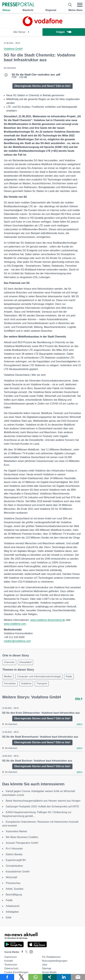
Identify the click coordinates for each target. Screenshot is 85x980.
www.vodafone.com (15, 624)
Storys (6, 10)
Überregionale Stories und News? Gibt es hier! (42, 86)
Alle (79, 699)
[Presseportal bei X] (25, 952)
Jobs (45, 965)
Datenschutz (11, 968)
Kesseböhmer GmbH (18, 872)
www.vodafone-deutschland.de (48, 620)
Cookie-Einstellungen (16, 972)
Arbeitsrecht (12, 906)
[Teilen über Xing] (50, 977)
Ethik (9, 918)
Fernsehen (10, 683)
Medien (8, 676)
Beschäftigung (14, 895)
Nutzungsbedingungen (55, 961)
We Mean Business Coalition (22, 837)
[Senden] (78, 977)
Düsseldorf (25, 662)
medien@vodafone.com (17, 641)
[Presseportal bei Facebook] (21, 952)
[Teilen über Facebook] (7, 977)
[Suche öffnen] (70, 5)
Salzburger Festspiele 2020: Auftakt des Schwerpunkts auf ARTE (42, 806)
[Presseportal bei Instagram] (30, 952)
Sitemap (47, 968)
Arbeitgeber (12, 912)
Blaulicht (28, 10)
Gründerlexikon (14, 866)
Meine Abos (76, 10)
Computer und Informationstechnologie (39, 676)
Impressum (11, 957)
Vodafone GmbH (13, 49)
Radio (69, 676)
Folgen (64, 32)
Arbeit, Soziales (15, 889)
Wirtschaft (11, 877)
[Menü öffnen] (80, 5)
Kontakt (9, 961)
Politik (9, 900)
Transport (42, 683)
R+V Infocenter (14, 849)
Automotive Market (16, 831)
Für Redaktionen (51, 957)
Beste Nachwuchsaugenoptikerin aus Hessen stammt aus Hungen (43, 801)
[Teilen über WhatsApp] (35, 977)
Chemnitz (9, 662)
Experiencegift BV (16, 860)
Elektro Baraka (14, 854)
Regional (51, 10)
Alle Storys (21, 32)
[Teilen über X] (21, 977)
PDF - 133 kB (36, 76)
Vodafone (26, 683)
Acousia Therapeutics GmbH (22, 843)
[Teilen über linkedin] (64, 977)
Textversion (11, 965)
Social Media (49, 972)
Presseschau (13, 883)
